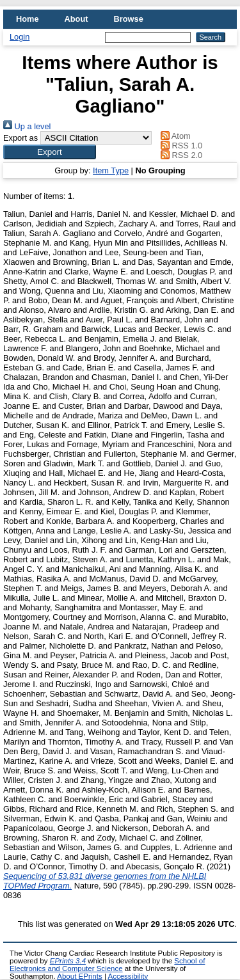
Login (20, 37)
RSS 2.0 (180, 155)
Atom (174, 136)
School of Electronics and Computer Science (107, 965)
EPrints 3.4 (68, 961)
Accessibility (128, 976)
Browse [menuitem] (129, 19)
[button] (50, 152)
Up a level (27, 126)
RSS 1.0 (180, 146)
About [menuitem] (76, 19)
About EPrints (79, 976)
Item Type (111, 170)
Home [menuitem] (28, 19)
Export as (20, 138)
